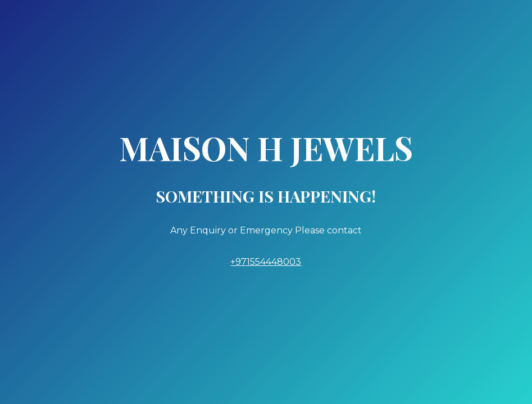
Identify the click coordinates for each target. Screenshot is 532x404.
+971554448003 (266, 262)
